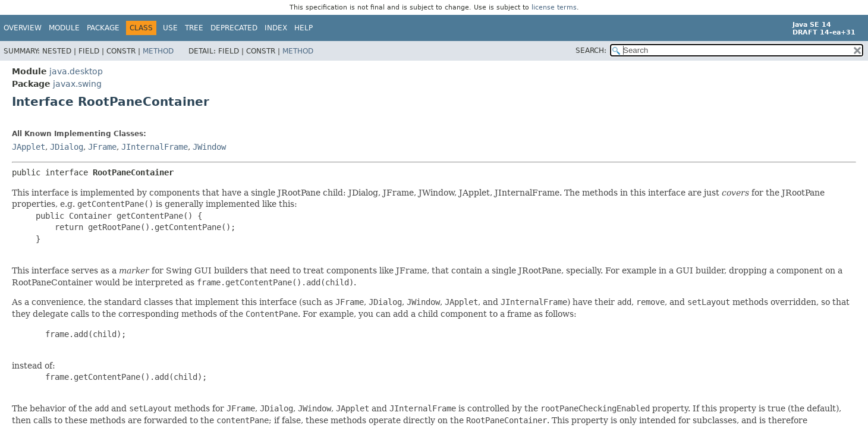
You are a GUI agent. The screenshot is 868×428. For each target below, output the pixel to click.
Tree (194, 28)
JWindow (209, 147)
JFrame (102, 147)
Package (103, 28)
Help (304, 28)
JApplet (29, 147)
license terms (554, 7)
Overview (23, 28)
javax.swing (77, 84)
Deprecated (234, 28)
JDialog (67, 147)
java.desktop (76, 71)
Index (276, 28)
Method (158, 51)
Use (170, 28)
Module (64, 28)
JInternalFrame (155, 147)
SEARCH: (591, 51)
